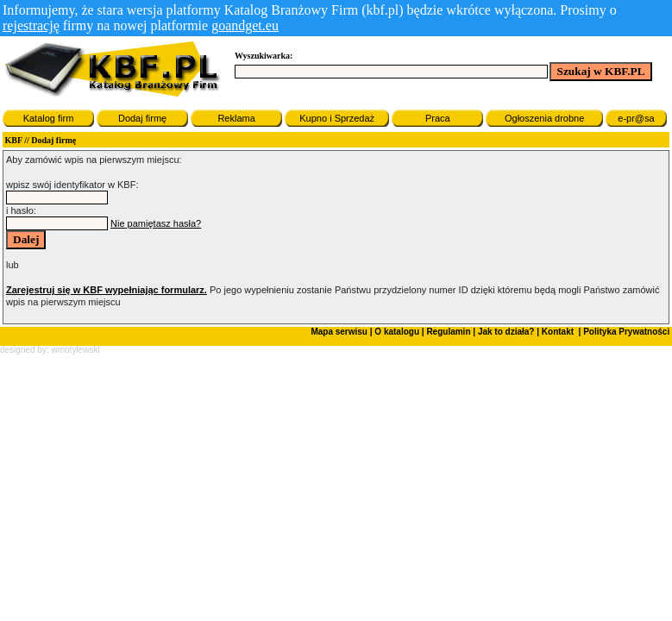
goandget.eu (245, 25)
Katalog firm (49, 118)
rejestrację (31, 25)
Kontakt (556, 332)
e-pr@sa (636, 118)
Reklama (236, 118)
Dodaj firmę (142, 118)
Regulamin (448, 332)
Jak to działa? (506, 332)
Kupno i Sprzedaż (337, 118)
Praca (438, 118)
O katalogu (397, 332)
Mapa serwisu (339, 332)
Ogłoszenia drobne (544, 118)
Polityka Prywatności (625, 332)
